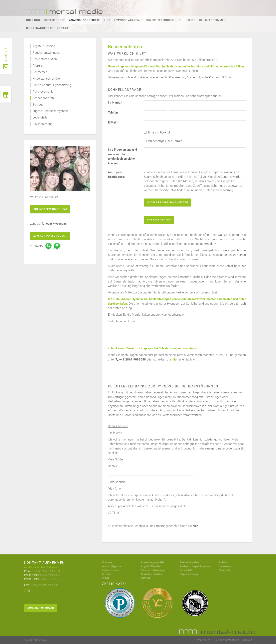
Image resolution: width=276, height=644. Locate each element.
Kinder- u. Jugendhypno (193, 566)
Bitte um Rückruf (157, 132)
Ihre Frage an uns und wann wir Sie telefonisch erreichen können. (122, 156)
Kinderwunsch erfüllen (47, 79)
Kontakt (63, 28)
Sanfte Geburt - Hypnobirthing (52, 85)
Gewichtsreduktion (45, 59)
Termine (107, 574)
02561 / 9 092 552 (50, 575)
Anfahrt (223, 562)
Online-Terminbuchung (164, 20)
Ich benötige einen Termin (163, 141)
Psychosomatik (43, 92)
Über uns (107, 562)
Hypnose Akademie (128, 20)
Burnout (38, 105)
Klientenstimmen (212, 20)
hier (195, 526)
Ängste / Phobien (44, 46)
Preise (190, 20)
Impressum (225, 566)
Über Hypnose (54, 20)
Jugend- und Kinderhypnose (51, 111)
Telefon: (113, 113)
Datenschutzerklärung (227, 640)
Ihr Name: (115, 103)
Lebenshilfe (40, 118)
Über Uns (33, 20)
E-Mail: (113, 122)
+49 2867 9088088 (133, 360)
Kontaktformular (41, 608)
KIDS (107, 20)
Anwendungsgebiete (84, 20)
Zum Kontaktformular (50, 236)
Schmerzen (40, 72)
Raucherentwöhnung (46, 53)
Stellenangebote (40, 28)
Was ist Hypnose (112, 566)
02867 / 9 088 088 (51, 571)
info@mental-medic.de (45, 585)
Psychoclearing (42, 124)
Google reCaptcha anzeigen (168, 202)
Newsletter (225, 570)
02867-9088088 (56, 224)
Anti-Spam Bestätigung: (117, 174)
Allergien (38, 66)
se (208, 566)
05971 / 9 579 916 (51, 579)
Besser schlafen (43, 98)
